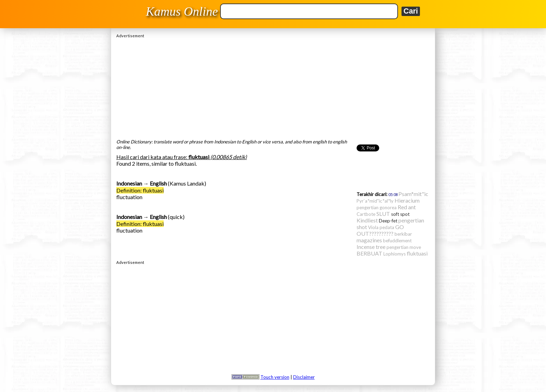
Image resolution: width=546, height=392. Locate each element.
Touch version (275, 377)
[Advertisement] (273, 87)
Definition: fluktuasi (140, 190)
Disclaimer (304, 377)
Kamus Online (182, 11)
